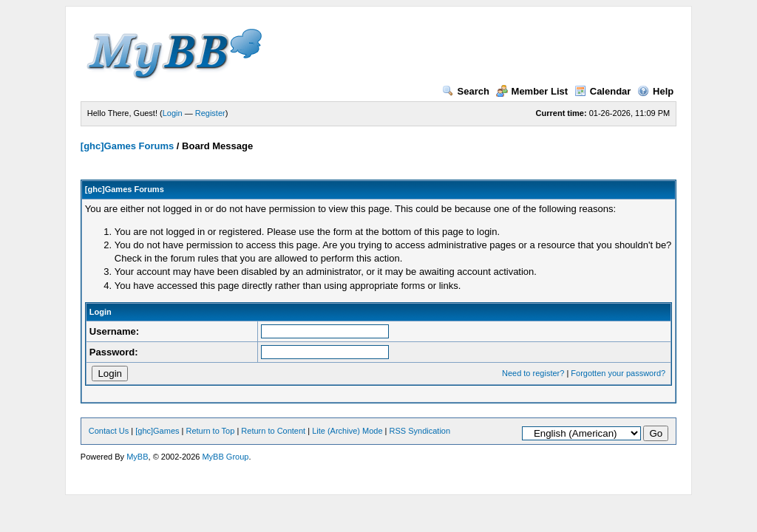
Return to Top (211, 431)
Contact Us (109, 431)
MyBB (137, 457)
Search (466, 91)
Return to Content (273, 431)
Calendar (603, 91)
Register (210, 113)
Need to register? (533, 373)
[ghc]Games (157, 431)
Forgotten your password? (618, 373)
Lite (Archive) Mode (347, 431)
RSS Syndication (420, 431)
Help (655, 91)
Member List (532, 91)
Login (173, 113)
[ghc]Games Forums (127, 146)
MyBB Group (225, 457)
